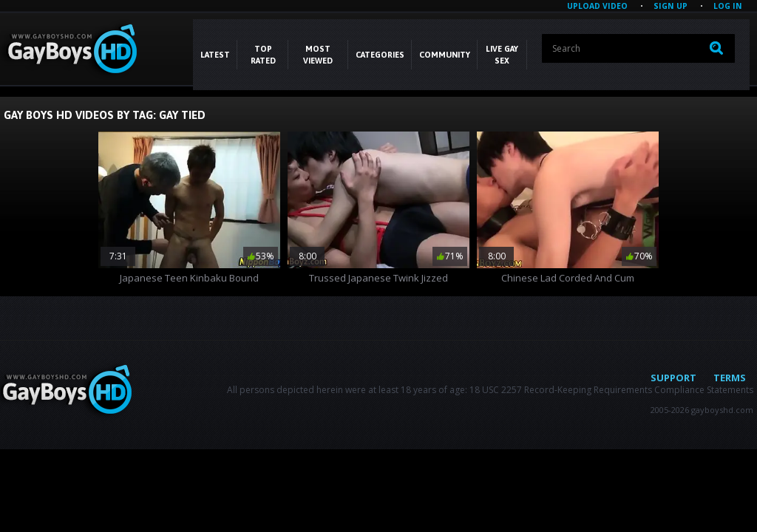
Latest (215, 55)
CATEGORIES (380, 55)
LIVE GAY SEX (502, 55)
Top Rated (263, 55)
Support (673, 378)
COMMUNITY (445, 55)
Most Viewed (318, 55)
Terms (730, 378)
